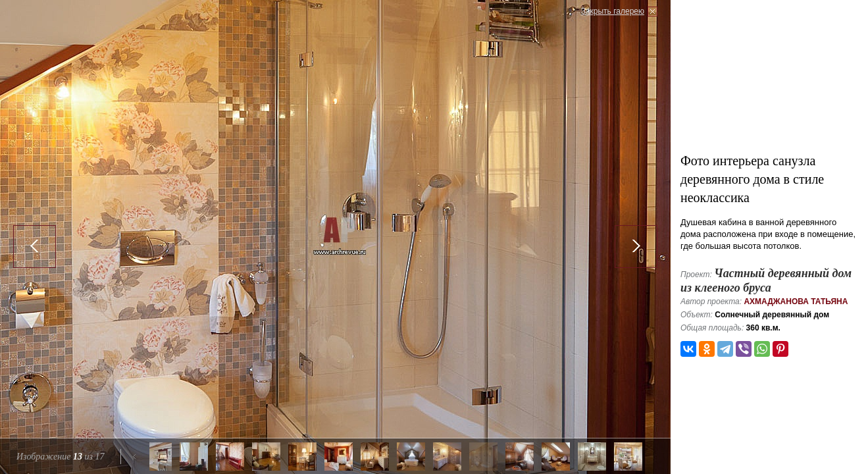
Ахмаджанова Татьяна (796, 302)
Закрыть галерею (613, 11)
